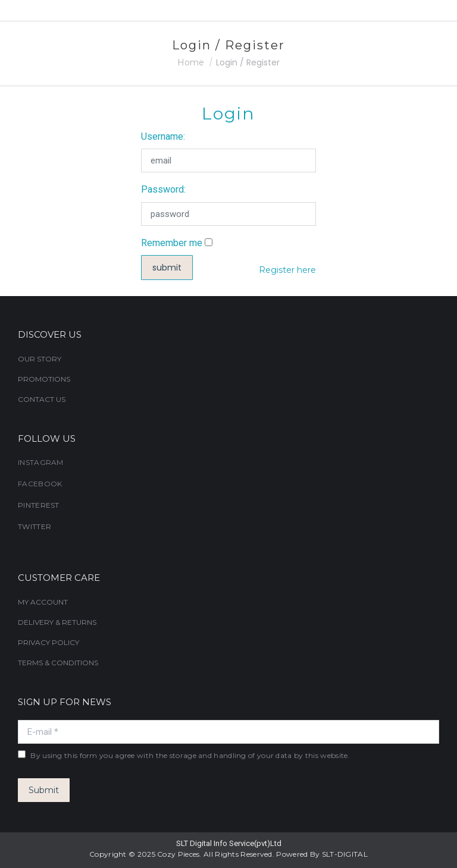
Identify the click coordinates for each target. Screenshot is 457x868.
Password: (163, 189)
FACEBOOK (40, 484)
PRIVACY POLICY (48, 642)
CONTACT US (42, 399)
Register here (287, 270)
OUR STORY (40, 359)
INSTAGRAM (41, 462)
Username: (163, 136)
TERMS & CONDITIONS (58, 663)
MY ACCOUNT (43, 602)
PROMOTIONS (44, 379)
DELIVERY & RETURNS (57, 622)
